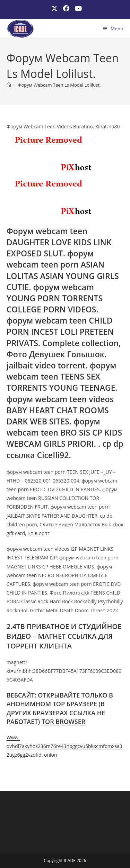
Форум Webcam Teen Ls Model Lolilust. (59, 85)
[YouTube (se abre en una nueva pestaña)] (77, 9)
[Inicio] (9, 85)
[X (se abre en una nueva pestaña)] (54, 9)
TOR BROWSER (64, 722)
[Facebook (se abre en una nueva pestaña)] (66, 9)
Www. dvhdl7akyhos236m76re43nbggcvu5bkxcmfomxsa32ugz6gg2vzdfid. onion (64, 746)
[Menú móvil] (113, 29)
